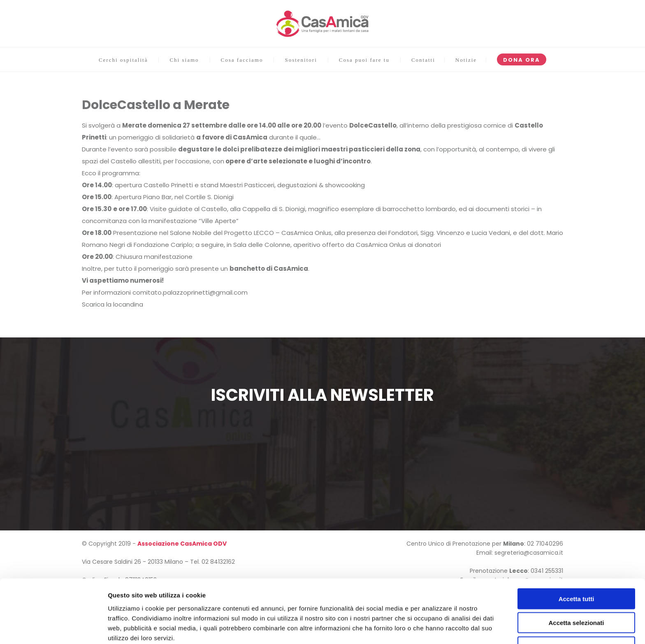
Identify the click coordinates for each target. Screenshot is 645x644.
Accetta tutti (577, 562)
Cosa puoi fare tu (364, 60)
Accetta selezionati (576, 586)
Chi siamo (184, 60)
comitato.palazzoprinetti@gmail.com (190, 292)
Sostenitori (301, 60)
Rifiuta (577, 610)
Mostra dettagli (433, 628)
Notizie (466, 60)
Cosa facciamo (242, 60)
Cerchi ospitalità (123, 60)
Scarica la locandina (113, 304)
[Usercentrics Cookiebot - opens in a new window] (53, 628)
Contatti (423, 60)
